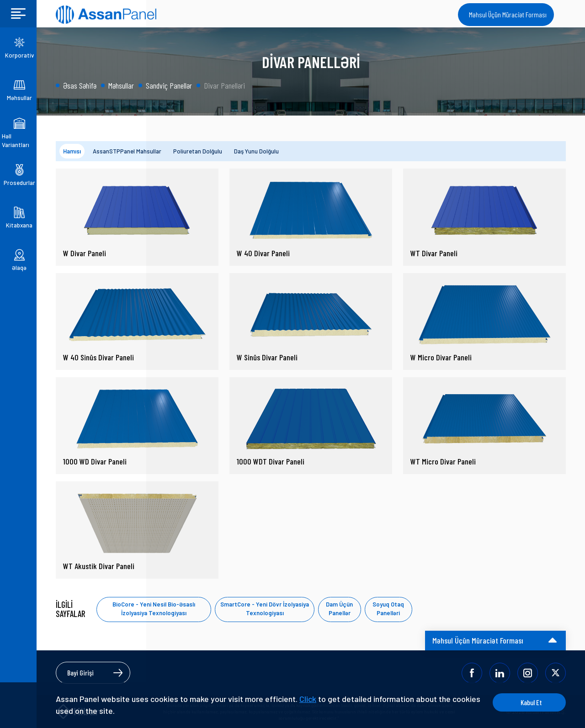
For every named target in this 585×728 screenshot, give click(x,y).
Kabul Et (531, 702)
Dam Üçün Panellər (339, 609)
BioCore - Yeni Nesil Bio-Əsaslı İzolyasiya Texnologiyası (154, 609)
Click (308, 699)
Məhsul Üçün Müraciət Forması (508, 14)
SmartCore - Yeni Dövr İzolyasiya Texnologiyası (265, 609)
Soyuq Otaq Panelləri (388, 609)
